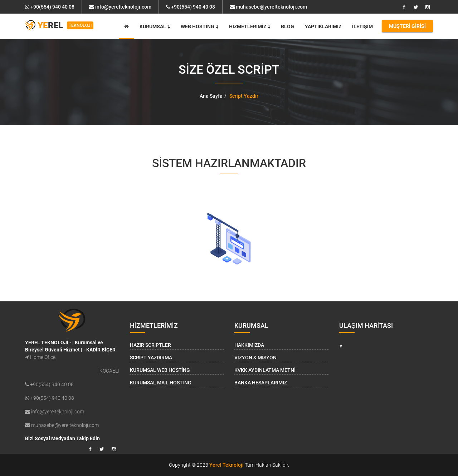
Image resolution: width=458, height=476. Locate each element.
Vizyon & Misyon (255, 358)
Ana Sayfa (211, 96)
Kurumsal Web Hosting (160, 370)
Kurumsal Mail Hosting (161, 383)
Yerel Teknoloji (226, 465)
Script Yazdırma (151, 358)
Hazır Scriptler (151, 345)
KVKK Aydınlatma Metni (265, 370)
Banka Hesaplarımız (261, 383)
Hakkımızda (249, 345)
